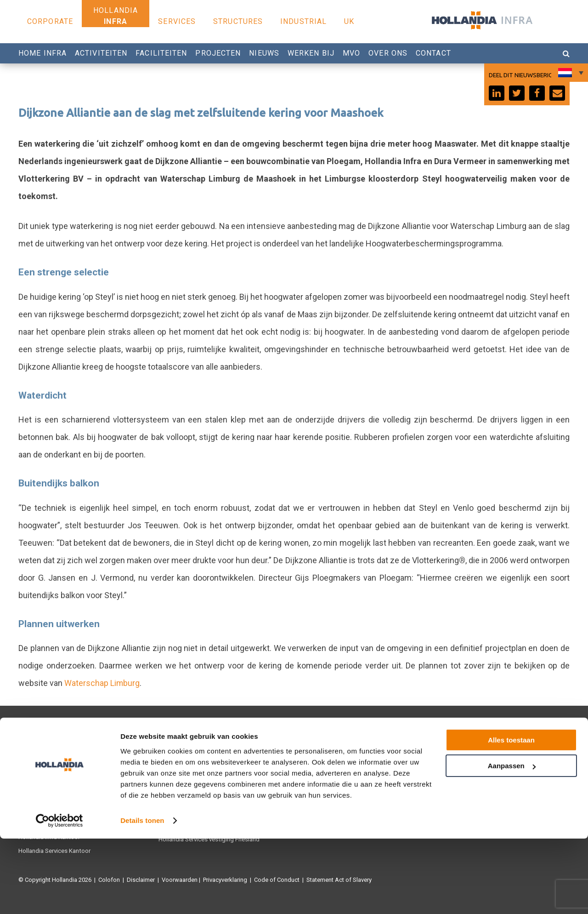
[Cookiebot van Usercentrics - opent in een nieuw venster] (59, 896)
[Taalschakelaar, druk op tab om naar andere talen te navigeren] (570, 73)
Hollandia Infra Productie (51, 752)
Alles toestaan (511, 815)
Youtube (450, 766)
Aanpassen (512, 841)
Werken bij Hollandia (326, 780)
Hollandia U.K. (37, 780)
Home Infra (42, 53)
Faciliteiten (161, 53)
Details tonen (142, 896)
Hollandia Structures (185, 752)
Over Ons (388, 53)
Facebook (452, 752)
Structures (238, 21)
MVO (351, 53)
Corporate (50, 21)
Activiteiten (101, 53)
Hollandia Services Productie (56, 766)
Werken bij (311, 53)
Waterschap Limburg (102, 683)
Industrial (303, 21)
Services (177, 21)
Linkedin (450, 780)
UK (349, 21)
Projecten (218, 53)
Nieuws (264, 53)
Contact (433, 53)
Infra (116, 21)
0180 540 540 (322, 766)
